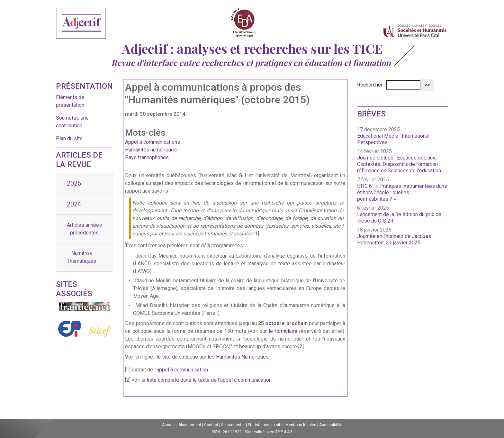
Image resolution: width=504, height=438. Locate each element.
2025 (74, 183)
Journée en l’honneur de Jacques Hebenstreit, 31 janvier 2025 (394, 239)
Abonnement (190, 425)
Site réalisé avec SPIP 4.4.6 (269, 432)
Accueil (169, 425)
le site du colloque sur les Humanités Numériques (213, 357)
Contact (211, 425)
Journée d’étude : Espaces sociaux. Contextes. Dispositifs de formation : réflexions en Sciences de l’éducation (399, 164)
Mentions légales (301, 425)
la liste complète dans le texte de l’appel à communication (207, 380)
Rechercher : (371, 85)
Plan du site (69, 138)
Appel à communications (153, 142)
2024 (74, 204)
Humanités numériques (151, 150)
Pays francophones (147, 157)
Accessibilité (331, 425)
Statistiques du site (265, 425)
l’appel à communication (181, 370)
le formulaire (283, 331)
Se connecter (233, 425)
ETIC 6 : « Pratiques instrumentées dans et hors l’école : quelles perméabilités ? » (402, 192)
